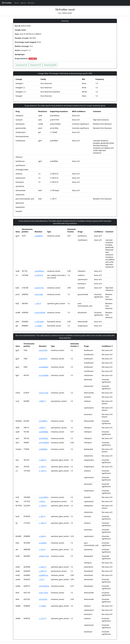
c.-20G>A (42, 536)
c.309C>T (42, 428)
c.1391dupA (39, 322)
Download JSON (50, 65)
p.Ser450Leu (39, 271)
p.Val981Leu (43, 575)
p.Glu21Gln (43, 350)
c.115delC (38, 326)
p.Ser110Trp (44, 593)
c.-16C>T (38, 303)
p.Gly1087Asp (44, 586)
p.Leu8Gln (43, 543)
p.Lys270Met (44, 375)
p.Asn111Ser (44, 393)
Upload (23, 3)
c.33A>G (42, 501)
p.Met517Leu (44, 556)
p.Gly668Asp (44, 367)
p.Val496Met (44, 432)
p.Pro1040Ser (44, 443)
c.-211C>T (43, 618)
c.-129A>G (43, 506)
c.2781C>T (43, 571)
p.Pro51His (43, 599)
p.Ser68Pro (43, 421)
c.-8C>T (42, 579)
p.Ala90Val (39, 236)
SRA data (31, 3)
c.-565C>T (43, 567)
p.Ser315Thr (39, 288)
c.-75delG (42, 606)
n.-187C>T (43, 471)
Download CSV (22, 65)
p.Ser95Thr (43, 359)
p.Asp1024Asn (40, 313)
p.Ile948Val (43, 449)
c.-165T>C (43, 467)
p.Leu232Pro (44, 497)
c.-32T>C (42, 549)
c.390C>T (42, 401)
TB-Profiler (7, 3)
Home (16, 3)
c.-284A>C (43, 460)
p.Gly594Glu (43, 438)
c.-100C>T (43, 523)
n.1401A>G (39, 275)
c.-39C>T (42, 516)
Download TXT (36, 65)
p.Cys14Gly (39, 294)
